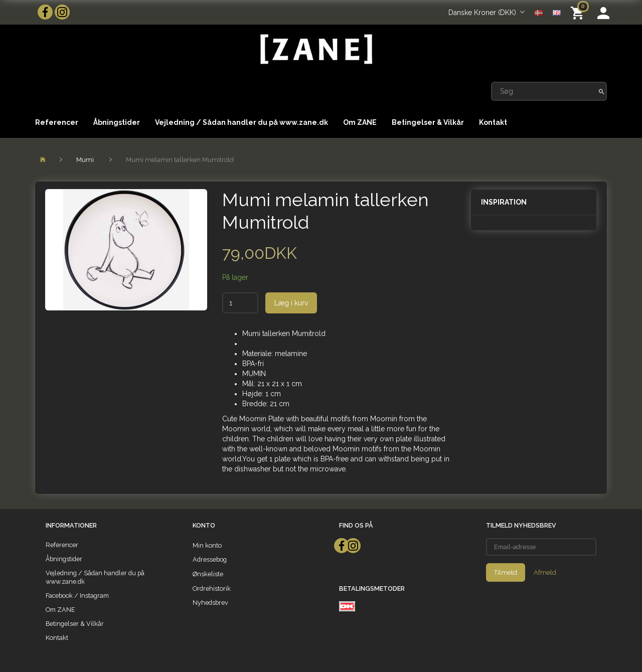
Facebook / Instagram (77, 596)
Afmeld (545, 572)
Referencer (57, 122)
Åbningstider (117, 122)
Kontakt (493, 122)
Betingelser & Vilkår (428, 122)
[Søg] (602, 91)
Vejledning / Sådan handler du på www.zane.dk (242, 122)
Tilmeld (506, 572)
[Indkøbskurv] (579, 12)
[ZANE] (315, 49)
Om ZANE (360, 122)
